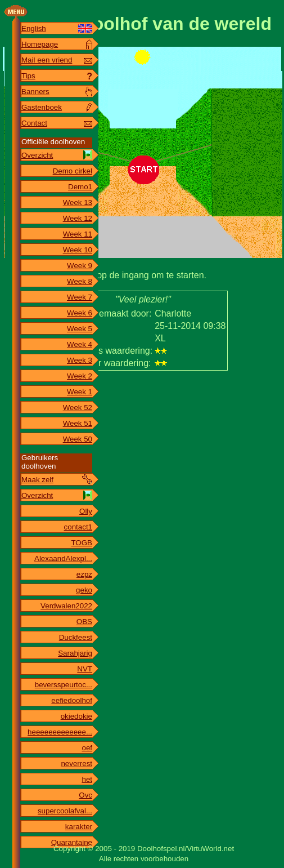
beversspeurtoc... (64, 685)
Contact (34, 123)
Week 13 (78, 202)
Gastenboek (42, 107)
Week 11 (78, 234)
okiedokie (76, 716)
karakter (79, 827)
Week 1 (80, 392)
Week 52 (78, 408)
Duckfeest (76, 637)
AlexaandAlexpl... (63, 558)
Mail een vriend (47, 60)
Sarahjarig (75, 653)
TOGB (82, 543)
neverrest (76, 764)
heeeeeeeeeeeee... (60, 732)
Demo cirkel (73, 171)
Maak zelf (37, 480)
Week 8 (80, 281)
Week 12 (78, 218)
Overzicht (37, 155)
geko (84, 590)
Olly (86, 511)
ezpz (84, 574)
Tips (28, 76)
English (34, 28)
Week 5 (80, 329)
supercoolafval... (65, 811)
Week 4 (80, 344)
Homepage (40, 44)
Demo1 (80, 187)
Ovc (85, 795)
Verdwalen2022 (66, 606)
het (87, 779)
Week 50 (78, 439)
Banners (35, 92)
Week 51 (78, 423)
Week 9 (80, 266)
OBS (84, 622)
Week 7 (80, 297)
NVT (85, 669)
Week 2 (80, 376)
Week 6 (80, 313)
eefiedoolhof (72, 700)
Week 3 (80, 360)
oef (87, 748)
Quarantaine (72, 842)
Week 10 (78, 250)
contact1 (78, 527)
